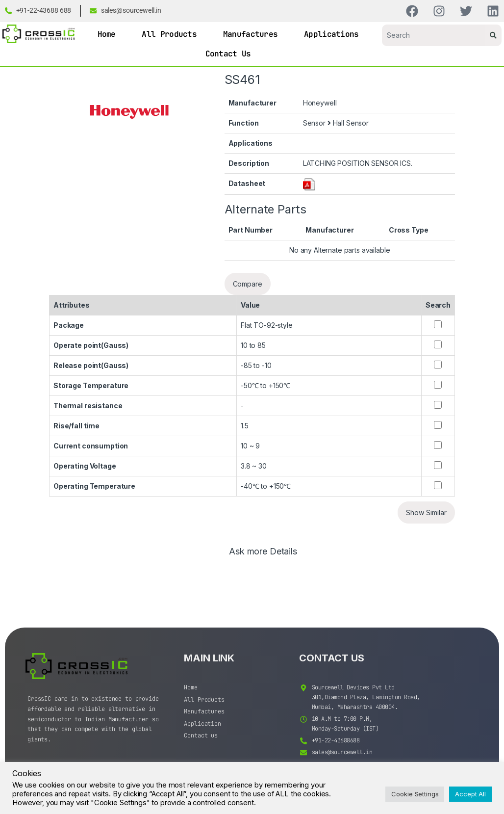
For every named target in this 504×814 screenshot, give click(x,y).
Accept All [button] (470, 794)
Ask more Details (263, 552)
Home (107, 34)
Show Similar (426, 512)
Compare (248, 284)
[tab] (263, 556)
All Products (169, 34)
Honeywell (320, 103)
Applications (331, 34)
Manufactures (251, 34)
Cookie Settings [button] (415, 794)
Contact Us (228, 54)
